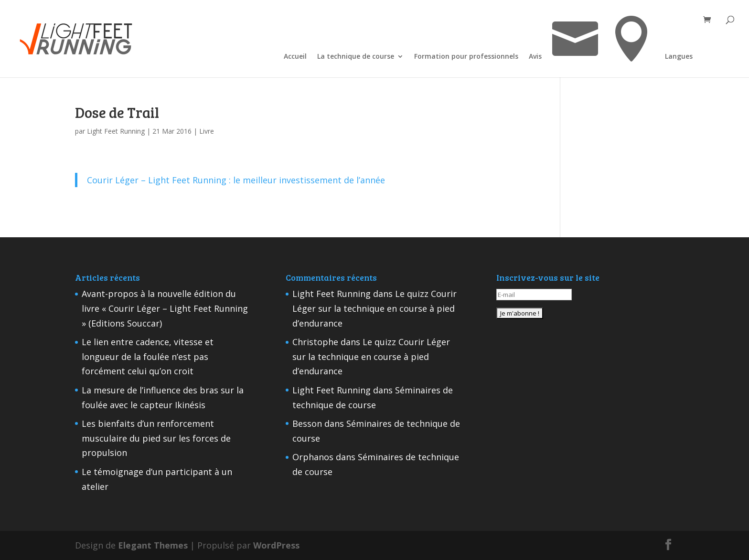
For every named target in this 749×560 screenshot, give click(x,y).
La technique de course (356, 57)
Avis (535, 57)
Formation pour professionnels (466, 57)
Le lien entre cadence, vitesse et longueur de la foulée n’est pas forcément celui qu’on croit (148, 356)
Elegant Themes (153, 545)
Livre (207, 131)
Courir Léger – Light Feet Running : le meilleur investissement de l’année (236, 180)
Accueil (295, 57)
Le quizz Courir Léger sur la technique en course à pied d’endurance (374, 308)
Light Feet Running (116, 131)
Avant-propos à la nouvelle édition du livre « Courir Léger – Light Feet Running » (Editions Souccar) (165, 308)
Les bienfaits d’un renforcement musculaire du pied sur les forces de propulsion (156, 438)
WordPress (276, 545)
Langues (679, 57)
